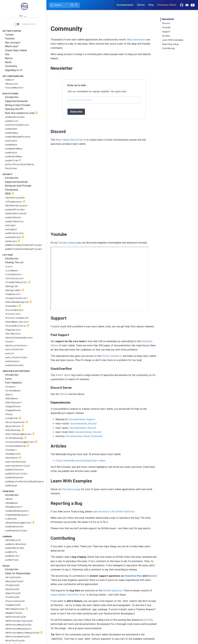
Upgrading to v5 (14, 70)
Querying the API (14, 109)
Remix (8, 62)
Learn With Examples (173, 40)
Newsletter (168, 19)
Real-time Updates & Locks (22, 113)
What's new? (12, 46)
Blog (151, 5)
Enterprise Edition (167, 5)
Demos (141, 5)
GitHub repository (113, 591)
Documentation (125, 5)
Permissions (12, 190)
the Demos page (71, 489)
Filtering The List (14, 262)
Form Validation (13, 383)
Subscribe (76, 112)
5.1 (23, 16)
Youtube (166, 28)
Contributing (168, 48)
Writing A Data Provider (18, 105)
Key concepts (13, 43)
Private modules (111, 356)
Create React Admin (16, 50)
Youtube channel (67, 243)
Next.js (9, 58)
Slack (87, 436)
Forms (8, 379)
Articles (166, 36)
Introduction (12, 97)
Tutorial (9, 35)
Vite (7, 54)
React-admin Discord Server (71, 140)
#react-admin (63, 375)
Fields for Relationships (18, 573)
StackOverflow (133, 576)
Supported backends (16, 101)
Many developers (136, 40)
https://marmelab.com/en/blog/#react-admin (80, 461)
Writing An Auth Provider (18, 186)
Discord (64, 394)
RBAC (10, 194)
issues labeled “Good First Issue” (68, 595)
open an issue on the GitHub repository (114, 512)
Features (10, 39)
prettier (147, 620)
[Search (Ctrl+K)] (64, 5)
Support (91, 419)
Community (11, 66)
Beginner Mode (24, 24)
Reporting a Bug (170, 44)
